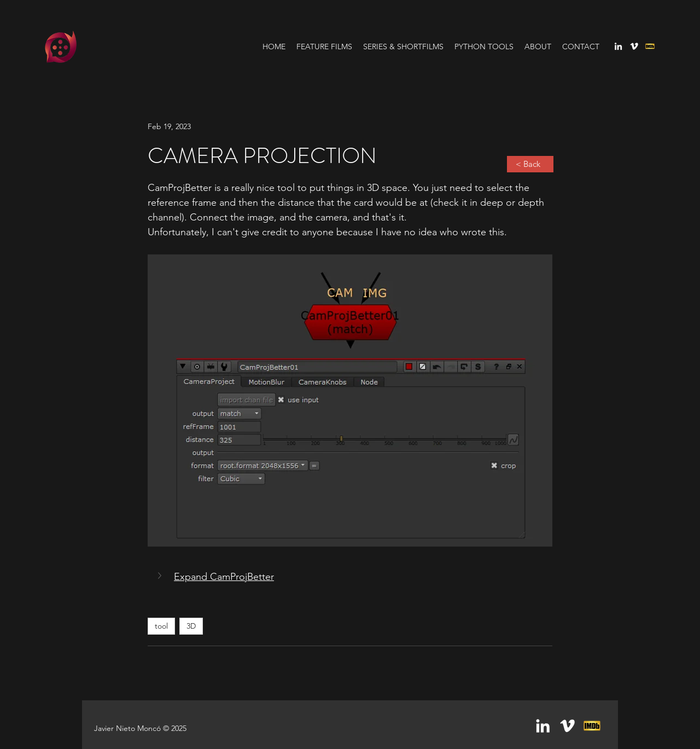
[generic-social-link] (650, 46)
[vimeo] (634, 46)
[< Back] (530, 164)
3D (191, 626)
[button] (161, 576)
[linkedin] (618, 46)
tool (161, 626)
